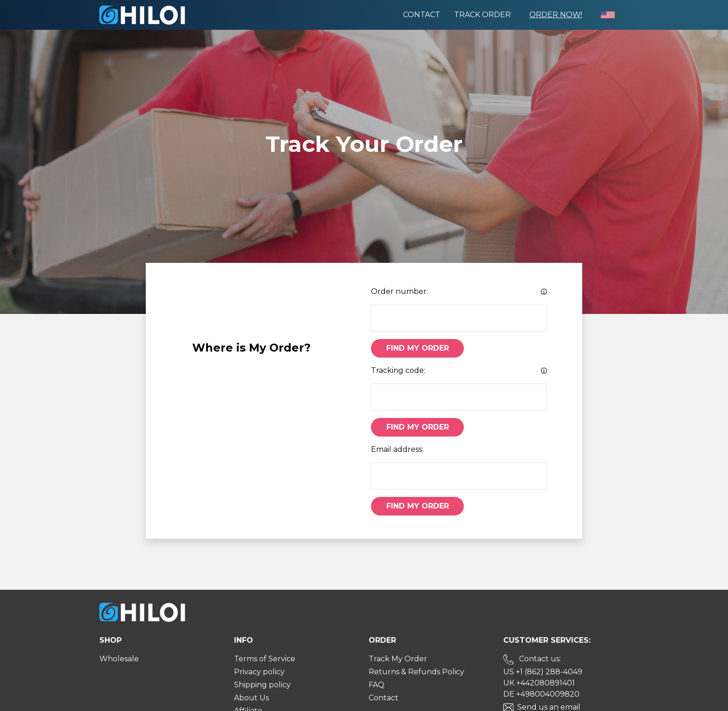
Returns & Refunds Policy (416, 672)
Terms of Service (265, 659)
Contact (422, 15)
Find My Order (418, 348)
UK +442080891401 (539, 683)
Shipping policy (262, 685)
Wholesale (119, 659)
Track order (482, 15)
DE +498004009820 (541, 694)
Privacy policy (259, 672)
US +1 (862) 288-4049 (543, 672)
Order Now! (556, 15)
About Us (251, 698)
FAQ (377, 685)
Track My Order (398, 659)
